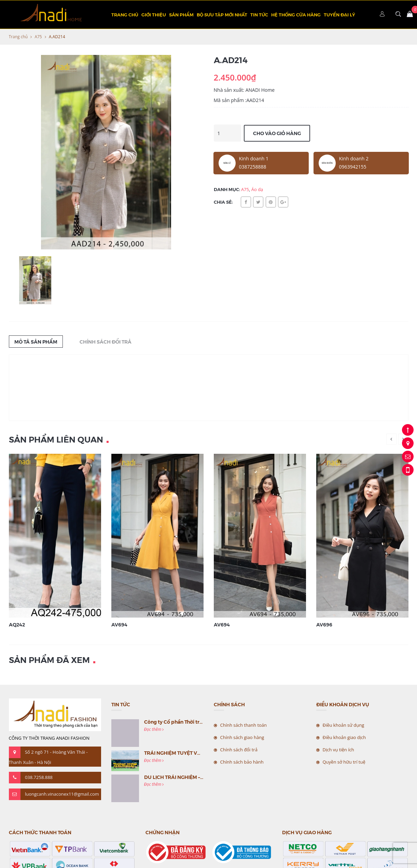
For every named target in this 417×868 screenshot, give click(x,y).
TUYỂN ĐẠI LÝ (339, 15)
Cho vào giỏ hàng (277, 133)
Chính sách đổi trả (239, 750)
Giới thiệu (154, 15)
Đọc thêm (154, 729)
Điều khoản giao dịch (344, 737)
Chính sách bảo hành (242, 762)
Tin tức (259, 15)
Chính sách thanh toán (244, 725)
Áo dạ (257, 189)
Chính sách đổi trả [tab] (106, 342)
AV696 (324, 624)
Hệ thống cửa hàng (296, 15)
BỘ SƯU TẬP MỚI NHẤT (222, 15)
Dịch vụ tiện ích (338, 750)
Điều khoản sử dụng (344, 725)
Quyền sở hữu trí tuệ (344, 762)
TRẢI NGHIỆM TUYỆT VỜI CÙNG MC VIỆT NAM (198, 753)
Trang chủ (125, 15)
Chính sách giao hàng (242, 737)
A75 (38, 37)
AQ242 (17, 624)
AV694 (119, 624)
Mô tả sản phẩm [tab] (36, 342)
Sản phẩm (181, 15)
